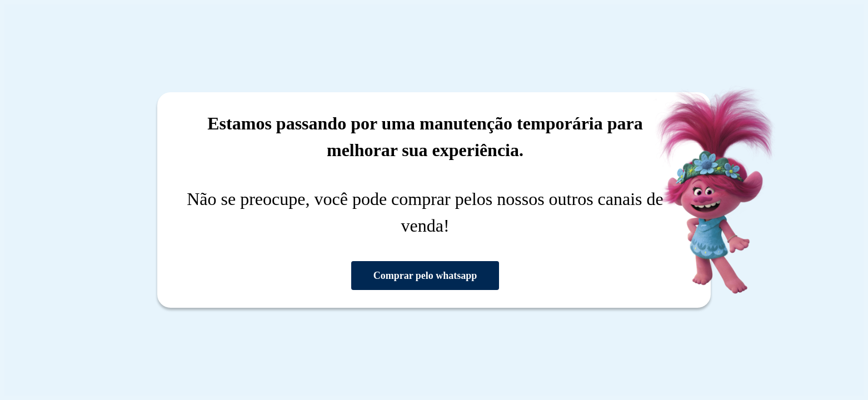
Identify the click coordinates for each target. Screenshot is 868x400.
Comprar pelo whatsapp (425, 276)
